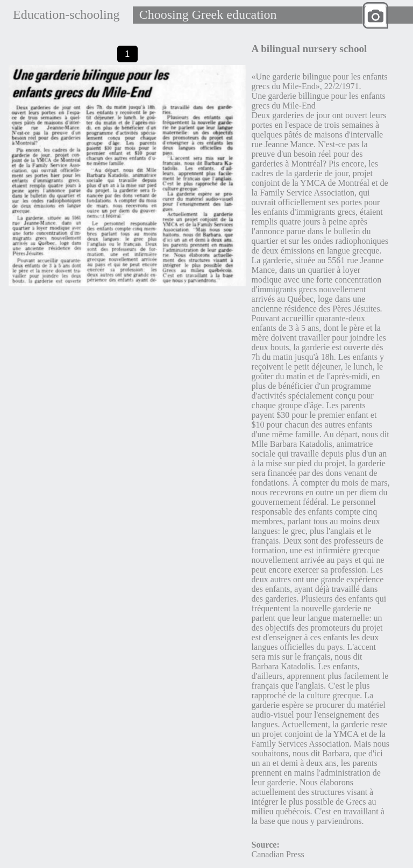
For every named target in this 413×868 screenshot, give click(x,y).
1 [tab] (127, 54)
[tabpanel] (127, 176)
